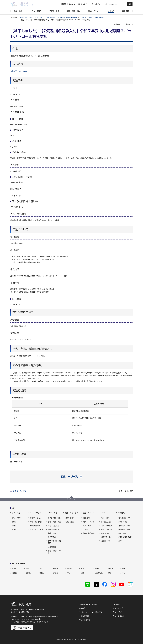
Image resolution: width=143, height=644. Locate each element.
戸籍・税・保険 (36, 522)
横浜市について (124, 518)
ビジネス (40, 17)
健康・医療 (70, 518)
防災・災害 (17, 518)
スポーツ (86, 529)
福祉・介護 (70, 522)
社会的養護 (52, 547)
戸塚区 (56, 573)
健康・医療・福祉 (72, 513)
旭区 (27, 568)
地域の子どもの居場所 (54, 542)
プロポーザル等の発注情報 (67, 17)
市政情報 (121, 513)
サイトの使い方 (119, 616)
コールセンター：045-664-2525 (90, 612)
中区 (69, 573)
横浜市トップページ (27, 17)
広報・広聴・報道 (125, 537)
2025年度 (83, 17)
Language (116, 604)
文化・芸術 (87, 526)
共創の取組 (105, 533)
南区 (124, 573)
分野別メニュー (107, 541)
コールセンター (83, 4)
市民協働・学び (36, 526)
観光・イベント (88, 513)
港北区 (111, 568)
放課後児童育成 (53, 529)
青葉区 (14, 568)
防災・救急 (16, 513)
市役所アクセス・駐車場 (88, 604)
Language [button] (72, 4)
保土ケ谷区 (99, 573)
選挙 (120, 541)
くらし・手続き (35, 513)
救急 (14, 526)
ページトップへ (72, 499)
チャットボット (97, 4)
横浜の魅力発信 (89, 533)
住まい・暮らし (36, 518)
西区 (82, 573)
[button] (71, 477)
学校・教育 (52, 533)
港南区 (97, 568)
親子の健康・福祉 (54, 518)
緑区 (110, 573)
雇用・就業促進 (107, 529)
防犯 (14, 529)
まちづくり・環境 (37, 529)
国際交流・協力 (107, 537)
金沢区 (83, 568)
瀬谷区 (14, 573)
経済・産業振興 (107, 526)
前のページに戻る (19, 491)
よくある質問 (84, 616)
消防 (14, 522)
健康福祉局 (99, 17)
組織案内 (82, 608)
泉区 (41, 568)
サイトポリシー (119, 612)
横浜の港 (86, 518)
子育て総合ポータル (54, 552)
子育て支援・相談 (54, 522)
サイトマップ (118, 608)
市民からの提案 (85, 620)
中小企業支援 (106, 522)
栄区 (124, 568)
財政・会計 (123, 533)
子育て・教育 (52, 513)
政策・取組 (123, 522)
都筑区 (28, 573)
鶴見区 (42, 573)
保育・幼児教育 (53, 526)
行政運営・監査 (124, 526)
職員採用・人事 (124, 529)
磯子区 (56, 568)
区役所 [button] (64, 4)
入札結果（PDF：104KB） (19, 71)
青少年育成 (52, 537)
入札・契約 (51, 17)
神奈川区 (70, 568)
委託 (91, 17)
